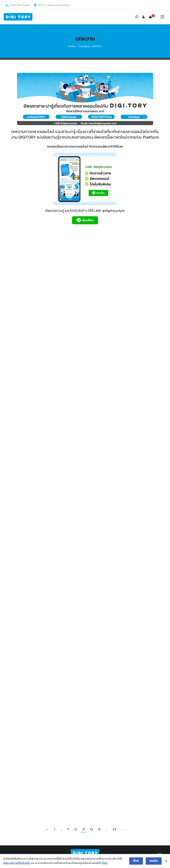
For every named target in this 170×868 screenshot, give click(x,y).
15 (99, 829)
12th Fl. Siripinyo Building (54, 5)
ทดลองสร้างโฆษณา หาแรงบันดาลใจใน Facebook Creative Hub (41, 512)
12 (76, 829)
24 (114, 829)
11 (68, 829)
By (56, 297)
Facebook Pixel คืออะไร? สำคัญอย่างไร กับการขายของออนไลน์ (122, 640)
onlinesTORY (21, 297)
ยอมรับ (154, 861)
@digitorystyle (114, 211)
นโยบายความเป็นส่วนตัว (17, 863)
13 (84, 829)
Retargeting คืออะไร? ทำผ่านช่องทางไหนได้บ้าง (44, 401)
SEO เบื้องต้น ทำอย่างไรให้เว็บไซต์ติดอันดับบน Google (123, 523)
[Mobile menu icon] (162, 17)
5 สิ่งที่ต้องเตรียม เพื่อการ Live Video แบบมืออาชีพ (123, 756)
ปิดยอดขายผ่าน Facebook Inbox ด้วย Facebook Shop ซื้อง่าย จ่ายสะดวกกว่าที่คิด (122, 401)
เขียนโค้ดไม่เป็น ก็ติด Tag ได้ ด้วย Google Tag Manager (46, 289)
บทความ (34, 297)
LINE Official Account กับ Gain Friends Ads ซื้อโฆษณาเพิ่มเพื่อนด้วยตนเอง (46, 741)
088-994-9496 (20, 5)
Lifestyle (97, 764)
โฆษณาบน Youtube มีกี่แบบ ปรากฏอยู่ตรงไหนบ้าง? (46, 624)
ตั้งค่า (105, 863)
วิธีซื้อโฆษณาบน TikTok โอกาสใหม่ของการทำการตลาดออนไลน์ (121, 289)
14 (91, 829)
